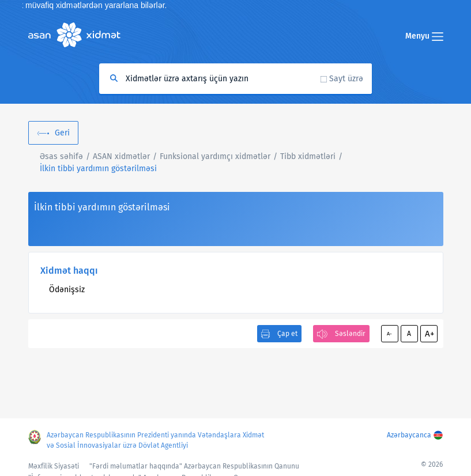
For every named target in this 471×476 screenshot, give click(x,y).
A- (389, 334)
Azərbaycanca (409, 435)
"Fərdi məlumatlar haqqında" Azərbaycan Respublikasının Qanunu (194, 466)
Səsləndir (350, 334)
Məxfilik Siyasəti (54, 466)
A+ (429, 334)
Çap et (287, 334)
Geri (62, 133)
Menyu (424, 36)
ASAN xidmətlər (121, 156)
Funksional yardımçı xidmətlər (215, 156)
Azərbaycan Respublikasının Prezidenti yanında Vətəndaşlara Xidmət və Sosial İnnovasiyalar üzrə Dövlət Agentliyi (155, 440)
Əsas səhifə (61, 156)
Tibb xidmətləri (308, 156)
